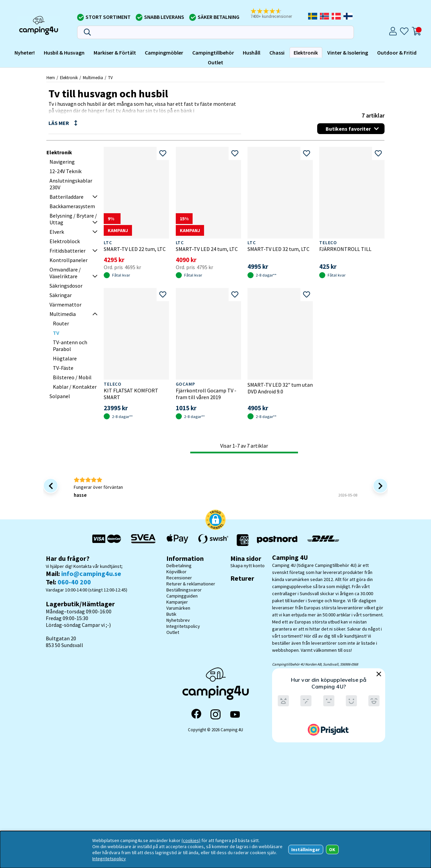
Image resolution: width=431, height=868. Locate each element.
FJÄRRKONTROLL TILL (345, 249)
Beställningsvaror (184, 590)
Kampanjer (177, 602)
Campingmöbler (164, 53)
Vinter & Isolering (348, 53)
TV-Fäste (63, 368)
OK (332, 849)
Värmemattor (65, 304)
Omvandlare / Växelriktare (65, 273)
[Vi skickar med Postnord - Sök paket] (277, 540)
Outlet (215, 62)
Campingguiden (182, 596)
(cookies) (191, 840)
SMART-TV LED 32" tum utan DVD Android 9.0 (280, 388)
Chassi (277, 53)
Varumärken (178, 608)
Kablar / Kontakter (75, 387)
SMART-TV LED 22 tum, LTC (135, 249)
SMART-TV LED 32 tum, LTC (278, 249)
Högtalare (65, 358)
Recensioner (179, 578)
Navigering (62, 162)
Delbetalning (179, 566)
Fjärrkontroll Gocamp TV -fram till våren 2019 (206, 394)
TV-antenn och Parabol (70, 346)
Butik (171, 614)
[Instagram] (215, 714)
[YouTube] (235, 715)
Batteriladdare (67, 197)
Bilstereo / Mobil (72, 377)
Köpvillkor (176, 572)
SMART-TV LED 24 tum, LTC (207, 249)
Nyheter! (25, 53)
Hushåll (252, 53)
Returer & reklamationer (191, 584)
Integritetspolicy (183, 626)
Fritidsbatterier (68, 251)
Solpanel (60, 396)
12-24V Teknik (65, 171)
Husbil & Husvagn (64, 53)
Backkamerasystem (72, 206)
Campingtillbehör (213, 53)
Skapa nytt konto (247, 566)
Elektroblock (65, 241)
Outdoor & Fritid (397, 53)
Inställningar (306, 849)
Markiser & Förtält (115, 53)
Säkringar (61, 295)
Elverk (57, 232)
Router (61, 323)
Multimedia (93, 77)
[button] (276, 14)
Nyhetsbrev (178, 620)
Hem (51, 77)
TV (110, 77)
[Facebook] (196, 714)
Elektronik (306, 53)
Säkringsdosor (66, 286)
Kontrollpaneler (69, 260)
